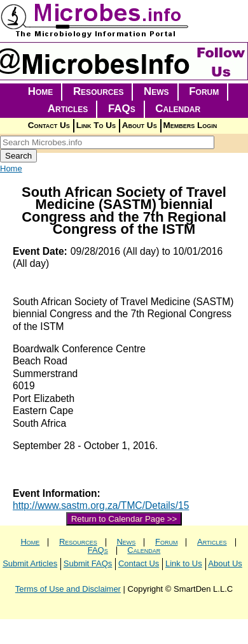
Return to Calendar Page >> (124, 519)
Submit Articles (30, 563)
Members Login (190, 125)
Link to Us (184, 563)
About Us (140, 125)
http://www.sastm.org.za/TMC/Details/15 (101, 505)
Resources (99, 91)
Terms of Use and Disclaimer (68, 589)
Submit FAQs (88, 563)
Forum (204, 91)
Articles (68, 109)
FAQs (122, 109)
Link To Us (96, 125)
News (156, 91)
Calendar (178, 109)
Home (41, 91)
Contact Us (49, 125)
